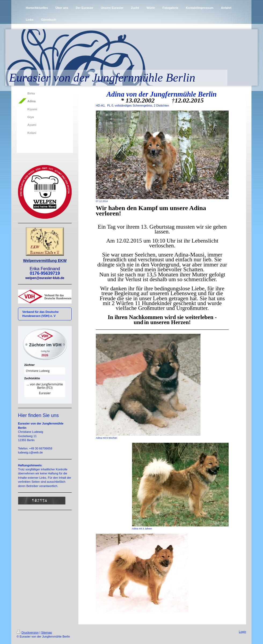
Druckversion (28, 632)
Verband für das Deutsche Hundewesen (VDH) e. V (41, 314)
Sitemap (46, 632)
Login (242, 632)
